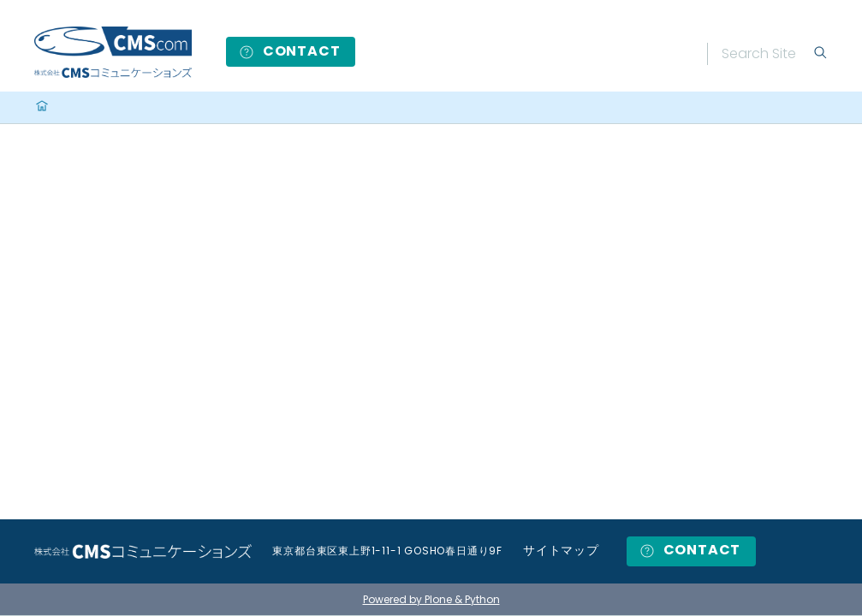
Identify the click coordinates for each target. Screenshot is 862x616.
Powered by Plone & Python (431, 599)
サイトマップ (561, 551)
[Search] (767, 54)
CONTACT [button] (289, 51)
